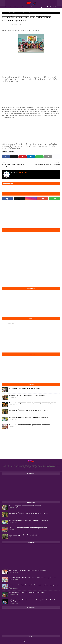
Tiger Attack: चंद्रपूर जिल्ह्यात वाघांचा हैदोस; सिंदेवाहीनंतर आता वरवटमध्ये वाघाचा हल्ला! (28, 410)
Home (2, 7)
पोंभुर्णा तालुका (12, 152)
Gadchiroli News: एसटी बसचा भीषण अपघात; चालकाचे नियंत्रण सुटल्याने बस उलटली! (28, 528)
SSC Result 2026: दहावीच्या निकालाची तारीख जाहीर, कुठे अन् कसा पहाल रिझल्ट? (27, 396)
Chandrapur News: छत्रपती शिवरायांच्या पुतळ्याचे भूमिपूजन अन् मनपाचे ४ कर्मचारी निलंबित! (29, 425)
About (12, 7)
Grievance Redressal (27, 7)
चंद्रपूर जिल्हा (9, 13)
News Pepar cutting (37, 7)
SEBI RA (27, 641)
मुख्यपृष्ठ (4, 13)
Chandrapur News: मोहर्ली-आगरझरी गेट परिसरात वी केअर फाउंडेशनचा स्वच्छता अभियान (28, 418)
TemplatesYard (14, 641)
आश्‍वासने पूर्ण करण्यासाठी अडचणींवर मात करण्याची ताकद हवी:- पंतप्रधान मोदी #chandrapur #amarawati (32, 578)
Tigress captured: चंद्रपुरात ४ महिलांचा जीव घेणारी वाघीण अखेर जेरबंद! (25, 535)
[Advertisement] (31, 65)
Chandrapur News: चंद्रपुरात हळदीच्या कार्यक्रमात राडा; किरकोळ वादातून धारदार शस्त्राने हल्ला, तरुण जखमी (33, 403)
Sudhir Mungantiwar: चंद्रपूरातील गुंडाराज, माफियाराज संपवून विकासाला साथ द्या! (27, 593)
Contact (7, 7)
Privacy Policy (18, 7)
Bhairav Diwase (7, 24)
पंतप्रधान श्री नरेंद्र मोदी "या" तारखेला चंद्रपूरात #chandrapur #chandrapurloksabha (27, 570)
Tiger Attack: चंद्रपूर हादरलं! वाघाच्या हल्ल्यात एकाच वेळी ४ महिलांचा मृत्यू (25, 388)
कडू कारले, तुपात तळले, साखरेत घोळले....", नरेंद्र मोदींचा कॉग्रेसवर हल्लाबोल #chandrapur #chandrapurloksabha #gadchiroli (34, 586)
